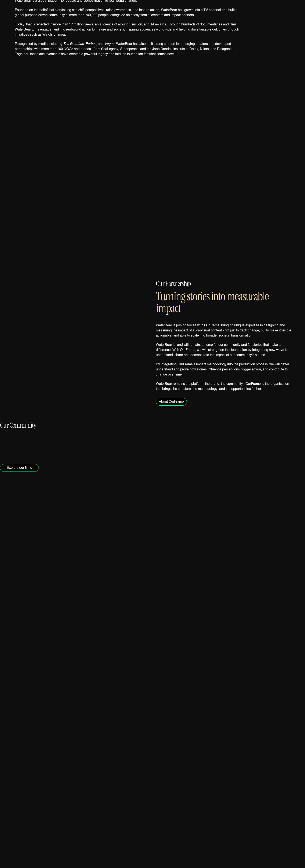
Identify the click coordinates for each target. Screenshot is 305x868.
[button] (152, 181)
